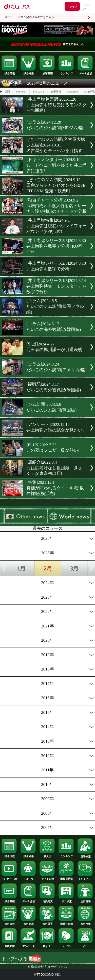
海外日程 (9, 923)
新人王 (47, 855)
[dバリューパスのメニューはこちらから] (87, 7)
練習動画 (47, 72)
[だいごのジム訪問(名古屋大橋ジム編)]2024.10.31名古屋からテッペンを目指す (56, 145)
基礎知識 (9, 945)
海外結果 (28, 923)
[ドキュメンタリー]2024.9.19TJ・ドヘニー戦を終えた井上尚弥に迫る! (56, 165)
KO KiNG (21, 92)
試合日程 (9, 72)
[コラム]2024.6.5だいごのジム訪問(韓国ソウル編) (55, 306)
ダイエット (39, 92)
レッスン (66, 945)
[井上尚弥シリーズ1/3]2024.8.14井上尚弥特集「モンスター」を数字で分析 (56, 286)
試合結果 (28, 72)
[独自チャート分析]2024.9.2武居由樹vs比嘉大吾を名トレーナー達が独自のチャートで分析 (56, 206)
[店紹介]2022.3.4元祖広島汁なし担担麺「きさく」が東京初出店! (54, 468)
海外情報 (85, 923)
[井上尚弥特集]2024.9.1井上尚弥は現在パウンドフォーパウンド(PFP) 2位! (56, 226)
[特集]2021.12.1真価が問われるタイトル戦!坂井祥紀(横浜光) (55, 488)
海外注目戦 (66, 923)
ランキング (66, 72)
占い (85, 945)
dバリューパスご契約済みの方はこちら (30, 17)
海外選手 (47, 923)
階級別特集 (66, 878)
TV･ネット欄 (9, 878)
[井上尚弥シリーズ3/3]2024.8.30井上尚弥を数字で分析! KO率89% (56, 246)
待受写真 (47, 900)
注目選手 (85, 900)
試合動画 (9, 900)
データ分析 (85, 72)
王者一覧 (28, 878)
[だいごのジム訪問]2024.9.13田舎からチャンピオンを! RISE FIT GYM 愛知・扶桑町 (56, 185)
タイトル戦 (47, 878)
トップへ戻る (22, 959)
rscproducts (73, 92)
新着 (8, 92)
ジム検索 (66, 900)
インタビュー (85, 878)
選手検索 (85, 855)
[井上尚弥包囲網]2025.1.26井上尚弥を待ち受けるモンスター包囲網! (56, 105)
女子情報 (56, 92)
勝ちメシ (47, 945)
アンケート (28, 945)
